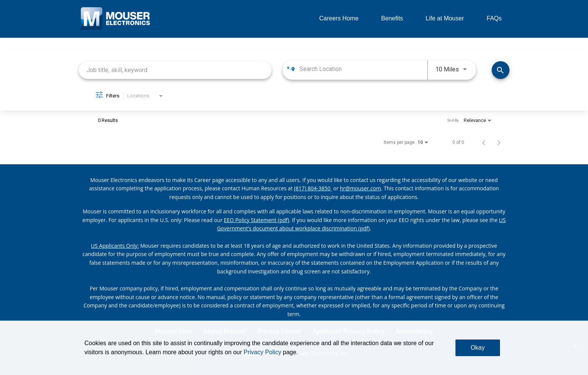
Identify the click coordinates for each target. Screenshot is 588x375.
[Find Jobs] (501, 70)
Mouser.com (174, 331)
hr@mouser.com (360, 188)
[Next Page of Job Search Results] (499, 142)
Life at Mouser (445, 18)
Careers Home (339, 18)
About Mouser (225, 331)
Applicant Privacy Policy (349, 331)
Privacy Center (279, 331)
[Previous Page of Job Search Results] (484, 142)
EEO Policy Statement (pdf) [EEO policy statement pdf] (257, 220)
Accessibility (414, 331)
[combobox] (175, 70)
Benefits (392, 18)
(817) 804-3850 (313, 188)
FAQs (494, 18)
